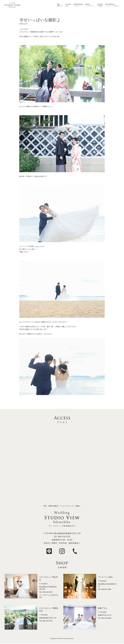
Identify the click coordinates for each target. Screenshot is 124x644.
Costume (68, 4)
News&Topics (110, 4)
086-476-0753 (64, 537)
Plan (58, 4)
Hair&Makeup (78, 4)
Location (100, 4)
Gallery (87, 4)
